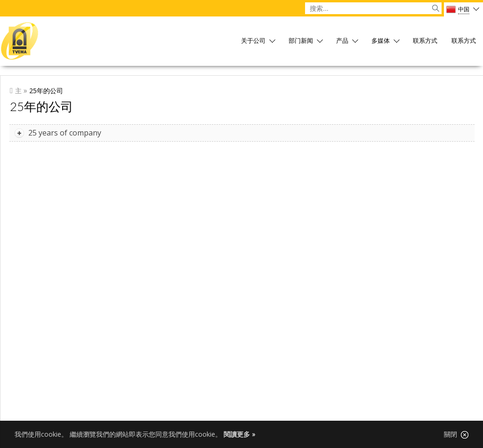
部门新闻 (301, 41)
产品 (342, 41)
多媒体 (381, 41)
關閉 (456, 434)
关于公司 (253, 41)
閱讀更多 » (239, 434)
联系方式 (425, 41)
